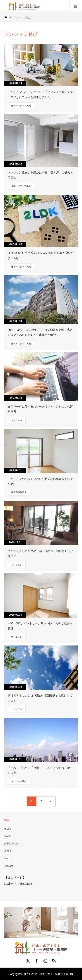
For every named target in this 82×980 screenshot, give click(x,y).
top (6, 820)
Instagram (45, 959)
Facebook (36, 959)
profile (8, 829)
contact (9, 866)
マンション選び (19, 781)
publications (11, 844)
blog (7, 858)
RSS (53, 959)
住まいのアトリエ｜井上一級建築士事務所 (49, 973)
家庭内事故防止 (19, 492)
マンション (17, 420)
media (8, 851)
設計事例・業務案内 (18, 883)
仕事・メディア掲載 (21, 106)
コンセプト (17, 709)
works (8, 836)
